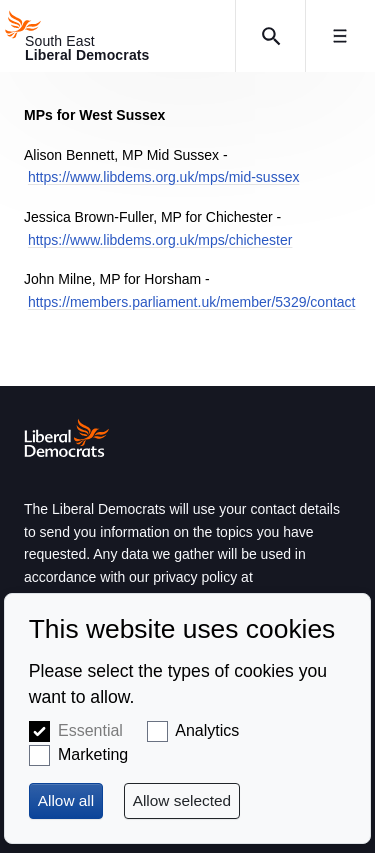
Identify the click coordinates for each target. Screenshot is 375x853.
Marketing (93, 754)
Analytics (207, 730)
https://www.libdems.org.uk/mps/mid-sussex (164, 177)
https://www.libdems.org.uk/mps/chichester (160, 240)
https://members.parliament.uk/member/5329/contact (192, 302)
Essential (90, 730)
